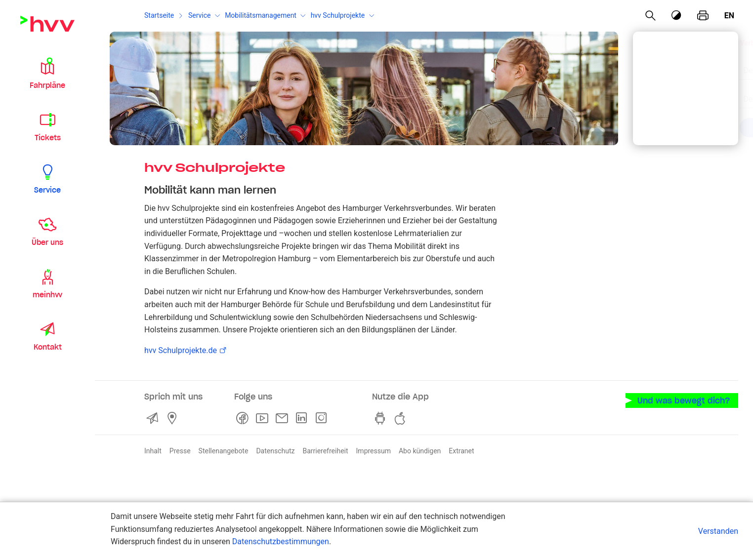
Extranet (461, 451)
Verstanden (718, 531)
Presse (180, 451)
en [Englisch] (729, 16)
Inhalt (153, 451)
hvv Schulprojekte (338, 15)
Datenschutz (275, 451)
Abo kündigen (420, 451)
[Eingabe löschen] (706, 64)
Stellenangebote (224, 451)
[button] (47, 73)
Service (200, 15)
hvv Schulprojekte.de (181, 350)
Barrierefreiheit (325, 451)
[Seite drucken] (703, 16)
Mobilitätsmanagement (261, 15)
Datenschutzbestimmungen (281, 541)
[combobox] (677, 65)
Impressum (374, 451)
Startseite (159, 15)
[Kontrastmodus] (677, 16)
